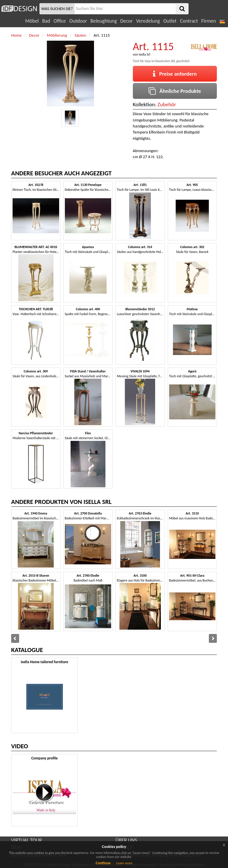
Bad (46, 21)
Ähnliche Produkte (175, 91)
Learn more (124, 863)
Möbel (32, 21)
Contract (189, 21)
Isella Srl (144, 54)
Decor (126, 21)
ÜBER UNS (126, 840)
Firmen (208, 21)
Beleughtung (103, 21)
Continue (103, 863)
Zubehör (167, 104)
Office (60, 21)
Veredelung (148, 21)
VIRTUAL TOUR (27, 840)
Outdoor (78, 21)
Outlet (170, 21)
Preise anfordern (175, 74)
